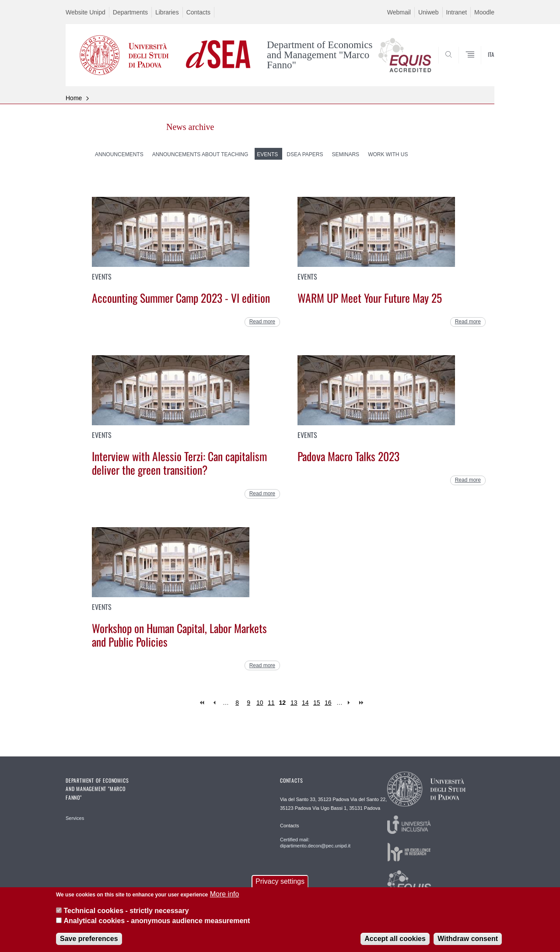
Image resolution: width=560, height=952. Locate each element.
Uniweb (429, 12)
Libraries (167, 12)
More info (225, 900)
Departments (130, 12)
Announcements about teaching (200, 154)
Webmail (399, 12)
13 (294, 703)
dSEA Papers (305, 154)
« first (203, 703)
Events (267, 154)
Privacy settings (280, 887)
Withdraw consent (468, 945)
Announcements (119, 154)
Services (75, 818)
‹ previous (214, 703)
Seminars (345, 154)
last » (362, 703)
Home (74, 98)
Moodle (484, 12)
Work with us (388, 154)
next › (351, 703)
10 (260, 703)
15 (317, 703)
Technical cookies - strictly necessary (126, 917)
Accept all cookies (395, 945)
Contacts (198, 12)
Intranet (457, 12)
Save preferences (89, 945)
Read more (262, 322)
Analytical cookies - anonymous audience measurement (157, 926)
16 (328, 703)
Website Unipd (86, 12)
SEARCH (479, 65)
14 (305, 703)
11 (271, 703)
